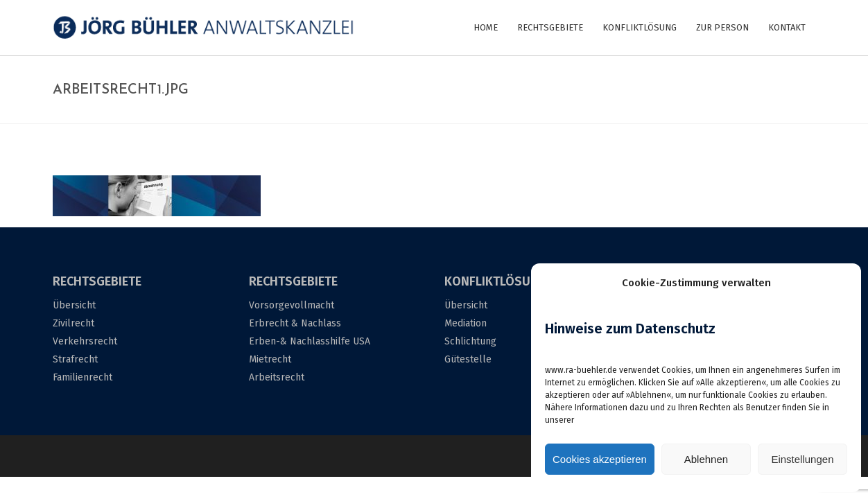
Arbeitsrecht (277, 377)
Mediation (466, 323)
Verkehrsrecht (85, 341)
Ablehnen (706, 459)
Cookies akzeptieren (600, 459)
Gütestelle (468, 359)
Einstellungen (802, 459)
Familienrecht (83, 377)
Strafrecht (75, 359)
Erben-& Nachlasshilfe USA (310, 341)
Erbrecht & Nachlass (295, 323)
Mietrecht (270, 359)
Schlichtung (470, 341)
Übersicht (74, 305)
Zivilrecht (73, 323)
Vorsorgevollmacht (292, 305)
